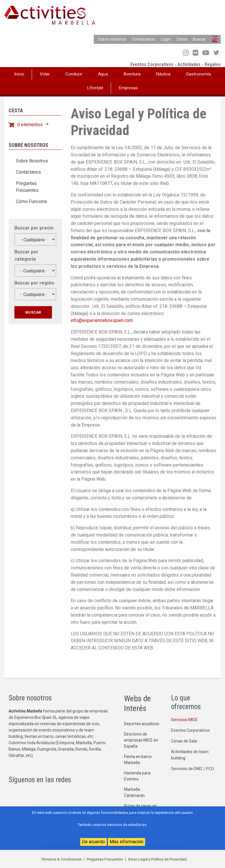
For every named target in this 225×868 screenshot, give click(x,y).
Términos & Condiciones (61, 859)
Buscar (199, 39)
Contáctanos (144, 39)
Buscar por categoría (26, 255)
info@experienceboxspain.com (102, 320)
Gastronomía (198, 74)
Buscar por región (34, 283)
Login (166, 39)
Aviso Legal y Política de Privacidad (157, 859)
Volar (45, 74)
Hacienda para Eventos (137, 776)
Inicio (19, 74)
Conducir (74, 74)
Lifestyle (95, 88)
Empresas (128, 88)
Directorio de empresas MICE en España (141, 740)
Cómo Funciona (31, 201)
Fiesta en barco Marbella (138, 760)
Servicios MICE (184, 720)
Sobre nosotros (112, 39)
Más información (126, 842)
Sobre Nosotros (32, 161)
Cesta (182, 39)
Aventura (132, 74)
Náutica (163, 74)
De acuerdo (93, 842)
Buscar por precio (34, 228)
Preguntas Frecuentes (27, 187)
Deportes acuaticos (142, 724)
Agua (103, 74)
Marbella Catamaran (134, 792)
